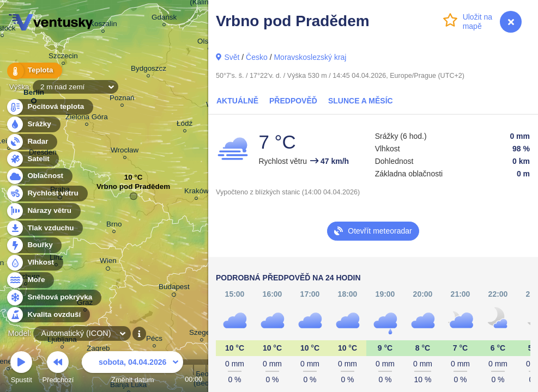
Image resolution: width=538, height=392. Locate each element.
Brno (114, 226)
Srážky (33, 124)
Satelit (32, 159)
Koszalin (103, 25)
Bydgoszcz (149, 70)
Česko (257, 57)
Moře (30, 280)
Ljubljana (62, 341)
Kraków (197, 192)
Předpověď (293, 101)
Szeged (202, 334)
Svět (232, 57)
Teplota (34, 71)
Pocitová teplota (49, 107)
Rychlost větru (47, 194)
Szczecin (63, 57)
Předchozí (58, 369)
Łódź (185, 125)
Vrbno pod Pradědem (133, 189)
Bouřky (34, 245)
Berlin (34, 94)
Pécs (154, 340)
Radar (32, 142)
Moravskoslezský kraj (310, 57)
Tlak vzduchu (44, 228)
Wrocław (125, 152)
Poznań (122, 99)
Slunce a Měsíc (361, 101)
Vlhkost (34, 263)
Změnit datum (132, 369)
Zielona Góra (87, 118)
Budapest (174, 289)
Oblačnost (39, 176)
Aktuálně (237, 101)
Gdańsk (164, 19)
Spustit (21, 369)
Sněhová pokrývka (53, 298)
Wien (108, 262)
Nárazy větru (43, 211)
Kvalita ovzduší (48, 315)
